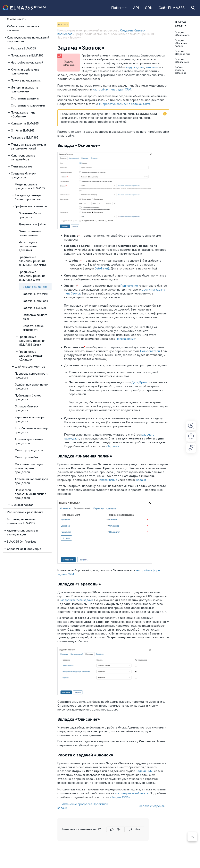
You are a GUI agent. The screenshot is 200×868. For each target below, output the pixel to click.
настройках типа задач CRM (112, 89)
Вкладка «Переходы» (183, 53)
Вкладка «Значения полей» (181, 43)
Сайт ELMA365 (172, 8)
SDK (149, 8)
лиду (129, 67)
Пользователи (150, 351)
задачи (141, 480)
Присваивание (126, 339)
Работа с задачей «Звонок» (180, 70)
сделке (139, 67)
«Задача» (112, 446)
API (136, 8)
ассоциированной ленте (132, 793)
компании (152, 67)
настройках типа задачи (76, 600)
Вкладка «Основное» (182, 34)
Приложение (129, 286)
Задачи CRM (144, 771)
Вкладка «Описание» (182, 61)
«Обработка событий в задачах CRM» (125, 104)
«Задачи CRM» (120, 797)
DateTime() (102, 268)
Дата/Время (140, 382)
